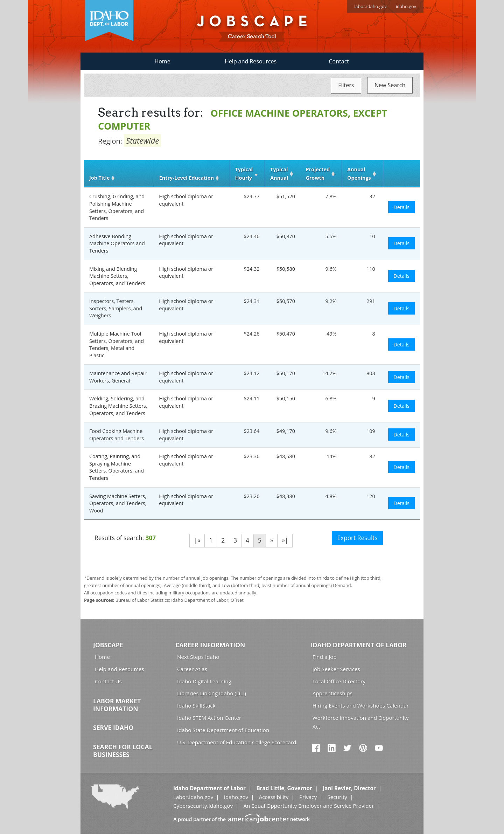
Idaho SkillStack (196, 705)
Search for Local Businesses (123, 751)
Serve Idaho (113, 728)
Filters (346, 85)
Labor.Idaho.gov (193, 797)
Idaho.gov (236, 797)
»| (285, 540)
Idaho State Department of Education (223, 730)
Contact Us (108, 681)
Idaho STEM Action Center (209, 718)
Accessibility (274, 797)
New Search (390, 85)
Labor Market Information (117, 705)
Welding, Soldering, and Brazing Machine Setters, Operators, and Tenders (118, 406)
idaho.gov (406, 6)
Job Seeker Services (336, 669)
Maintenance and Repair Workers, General (118, 377)
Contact (339, 61)
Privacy (308, 797)
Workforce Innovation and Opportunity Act (361, 722)
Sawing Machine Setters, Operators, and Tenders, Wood (118, 503)
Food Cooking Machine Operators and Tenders (117, 435)
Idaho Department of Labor (359, 645)
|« (197, 540)
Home (162, 61)
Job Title (99, 178)
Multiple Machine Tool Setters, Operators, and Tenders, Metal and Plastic (117, 344)
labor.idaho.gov (370, 6)
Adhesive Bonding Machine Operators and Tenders (117, 243)
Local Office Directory (339, 681)
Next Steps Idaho (198, 657)
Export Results (357, 538)
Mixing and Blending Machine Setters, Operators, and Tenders (117, 276)
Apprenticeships (332, 693)
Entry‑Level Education (187, 178)
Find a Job (325, 657)
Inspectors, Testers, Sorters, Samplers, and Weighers (116, 308)
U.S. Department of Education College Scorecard (237, 742)
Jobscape (108, 645)
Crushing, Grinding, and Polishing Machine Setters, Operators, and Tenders (117, 207)
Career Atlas (192, 669)
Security (337, 797)
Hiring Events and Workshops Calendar (361, 705)
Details (401, 207)
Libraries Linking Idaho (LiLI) (212, 693)
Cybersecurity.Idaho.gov (203, 806)
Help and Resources (251, 61)
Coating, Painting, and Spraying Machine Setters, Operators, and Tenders (117, 467)
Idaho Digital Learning (204, 681)
